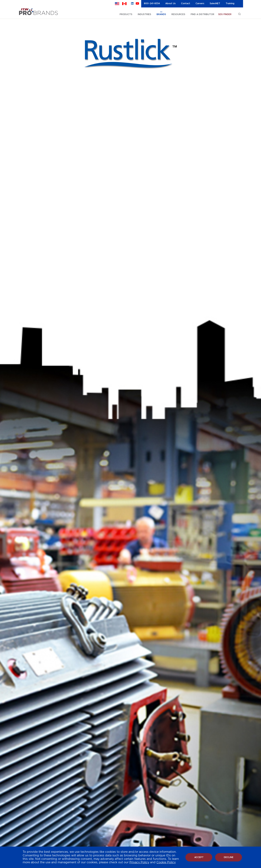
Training (230, 3)
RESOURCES (178, 14)
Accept (199, 857)
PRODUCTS (126, 14)
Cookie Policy (166, 862)
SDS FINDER (225, 14)
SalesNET (215, 3)
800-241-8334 (152, 3)
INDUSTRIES (144, 14)
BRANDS (161, 14)
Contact (186, 3)
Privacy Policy (139, 862)
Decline (229, 857)
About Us (170, 3)
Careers (200, 3)
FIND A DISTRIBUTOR (202, 14)
